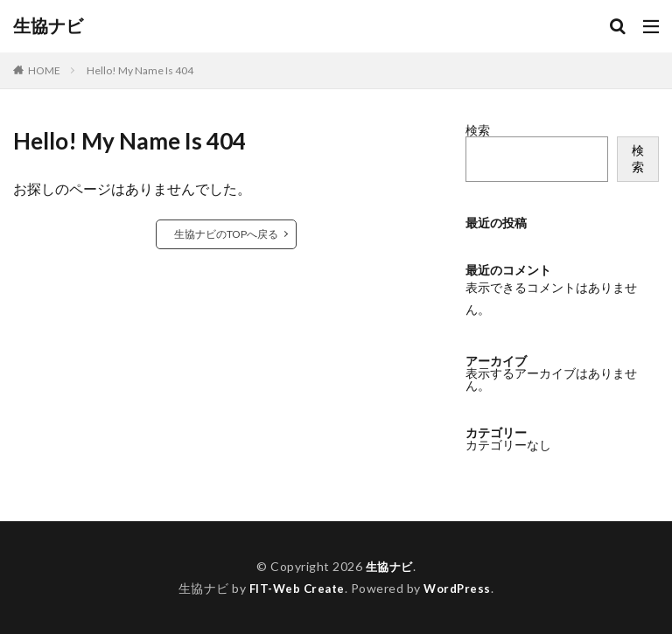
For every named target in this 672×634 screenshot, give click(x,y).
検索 (478, 130)
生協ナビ (48, 26)
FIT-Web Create (295, 588)
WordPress (460, 588)
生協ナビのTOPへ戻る (226, 234)
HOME (44, 70)
